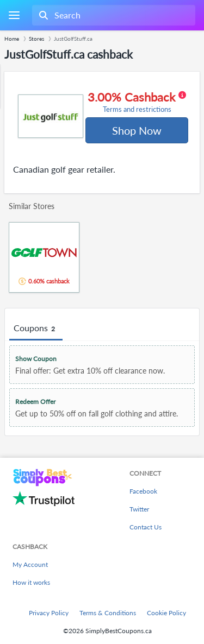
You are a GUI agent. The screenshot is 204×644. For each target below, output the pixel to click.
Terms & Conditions (108, 613)
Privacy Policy (49, 613)
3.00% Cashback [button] (137, 102)
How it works (31, 582)
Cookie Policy (166, 613)
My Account (30, 564)
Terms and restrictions (137, 109)
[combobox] (113, 15)
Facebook (143, 491)
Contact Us (146, 527)
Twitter (139, 509)
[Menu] (14, 15)
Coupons (36, 329)
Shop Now (137, 130)
